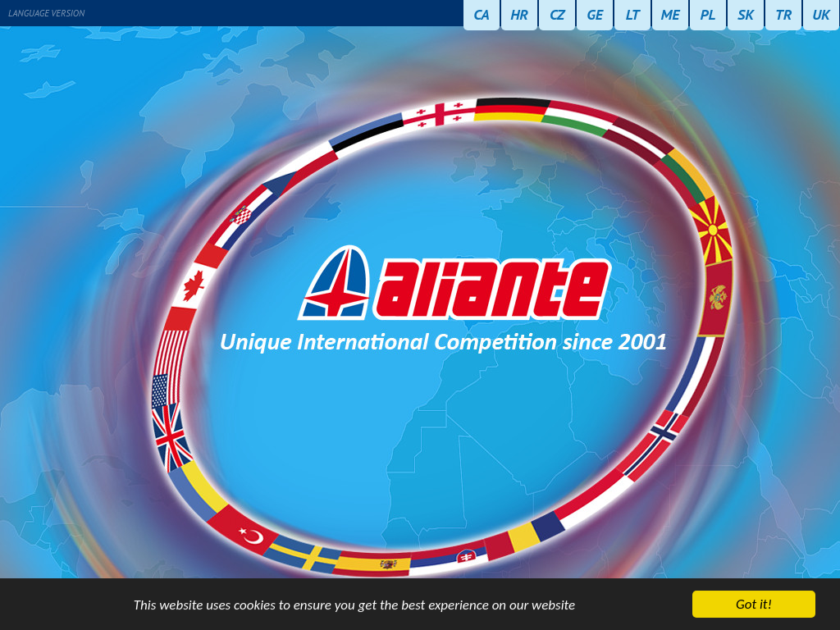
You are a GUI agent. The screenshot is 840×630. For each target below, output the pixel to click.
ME (671, 15)
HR (519, 15)
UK (821, 15)
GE (595, 15)
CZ (557, 15)
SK (746, 15)
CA (481, 15)
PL (708, 15)
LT (633, 15)
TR (783, 15)
